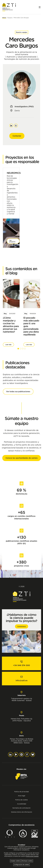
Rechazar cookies (27, 861)
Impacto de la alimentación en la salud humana (22, 53)
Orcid (16, 125)
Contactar (17, 136)
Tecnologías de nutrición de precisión (21, 59)
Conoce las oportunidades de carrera (22, 458)
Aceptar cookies (15, 861)
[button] (18, 349)
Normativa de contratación (21, 808)
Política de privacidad (21, 792)
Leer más (8, 345)
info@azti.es (22, 680)
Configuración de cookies (21, 865)
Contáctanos (22, 627)
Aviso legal (22, 796)
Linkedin (11, 125)
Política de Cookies (32, 856)
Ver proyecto (12, 241)
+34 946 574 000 (21, 665)
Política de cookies (21, 800)
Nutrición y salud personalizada (21, 57)
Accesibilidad (22, 804)
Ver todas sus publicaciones (18, 392)
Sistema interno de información (22, 812)
